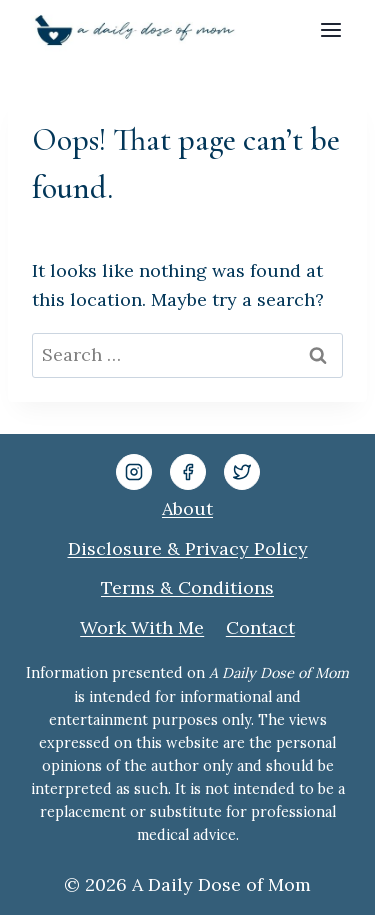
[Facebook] (188, 472)
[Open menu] (330, 29)
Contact (260, 627)
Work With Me (142, 627)
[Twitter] (242, 472)
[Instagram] (134, 472)
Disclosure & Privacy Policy (188, 548)
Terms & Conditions (187, 587)
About (187, 508)
